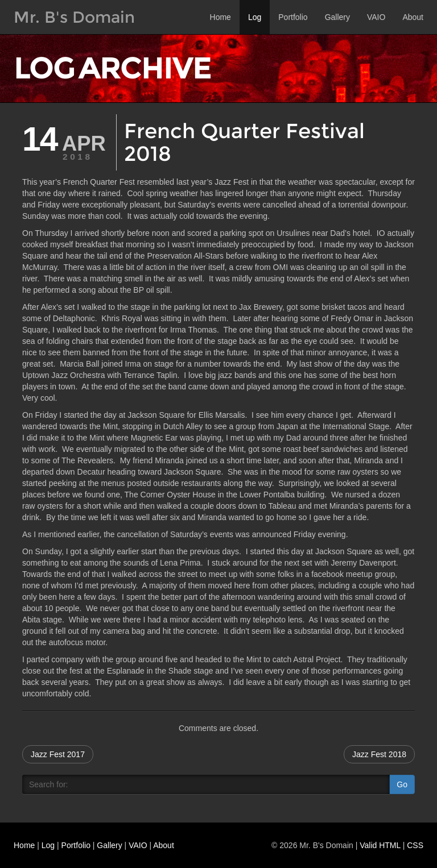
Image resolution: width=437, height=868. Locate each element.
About (413, 17)
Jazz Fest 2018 (379, 754)
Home (220, 17)
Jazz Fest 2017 (58, 754)
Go (402, 784)
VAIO (376, 17)
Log (255, 17)
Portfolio (293, 17)
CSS (415, 845)
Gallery (337, 17)
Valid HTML (380, 845)
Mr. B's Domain (74, 17)
